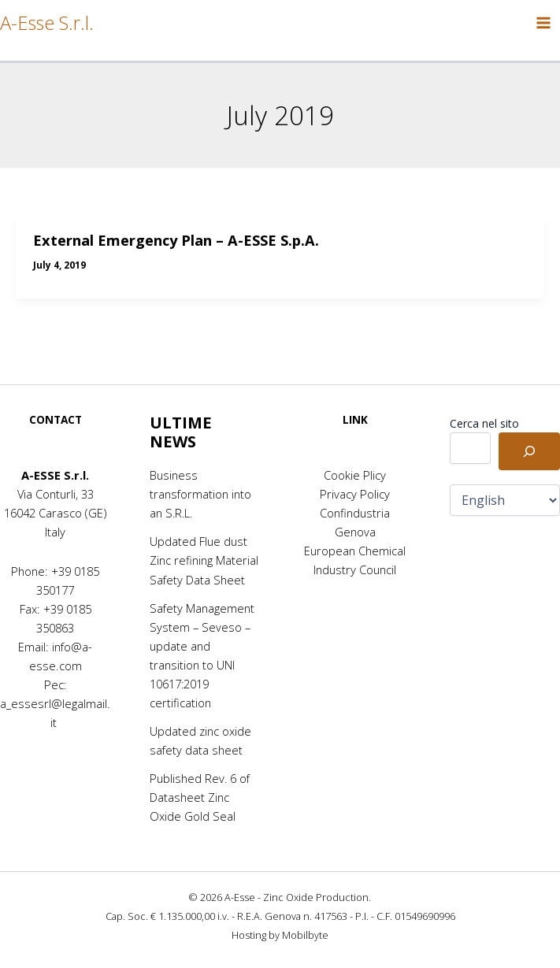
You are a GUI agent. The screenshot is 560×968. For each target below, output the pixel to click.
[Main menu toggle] (543, 23)
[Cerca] (529, 451)
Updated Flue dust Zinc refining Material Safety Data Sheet (204, 560)
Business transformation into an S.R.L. (200, 494)
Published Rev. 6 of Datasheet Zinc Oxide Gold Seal (200, 797)
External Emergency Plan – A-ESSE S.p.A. (176, 240)
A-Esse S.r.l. (47, 23)
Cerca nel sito (484, 423)
